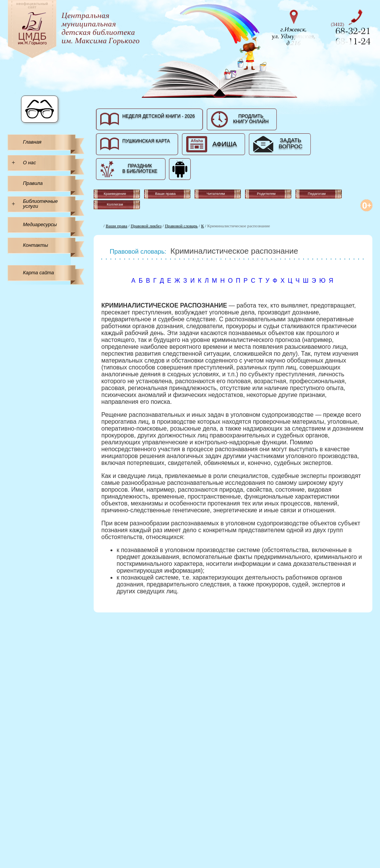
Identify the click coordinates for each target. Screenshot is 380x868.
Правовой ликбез (146, 226)
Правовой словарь (181, 226)
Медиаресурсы (40, 224)
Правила (33, 183)
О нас (29, 163)
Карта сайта (38, 273)
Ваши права (117, 226)
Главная (32, 142)
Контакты (36, 245)
